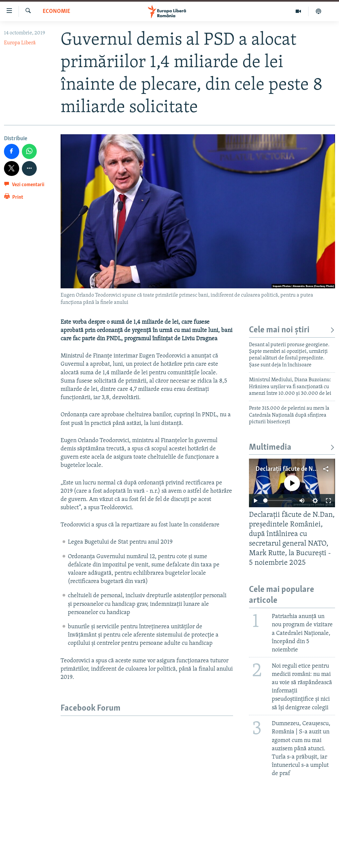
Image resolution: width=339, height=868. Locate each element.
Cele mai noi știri (292, 330)
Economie (56, 11)
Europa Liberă (20, 43)
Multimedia (292, 448)
